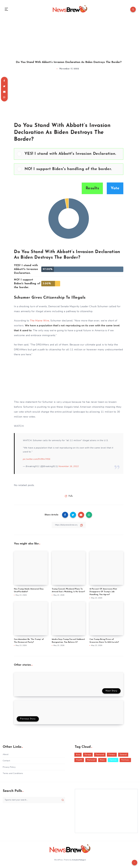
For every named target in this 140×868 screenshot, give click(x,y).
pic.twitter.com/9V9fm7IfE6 (38, 460)
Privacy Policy (9, 768)
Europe (88, 756)
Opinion (113, 761)
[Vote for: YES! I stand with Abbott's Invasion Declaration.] (69, 155)
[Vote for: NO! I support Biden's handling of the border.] (69, 171)
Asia (78, 756)
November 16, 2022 (69, 468)
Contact (6, 762)
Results (92, 190)
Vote (115, 190)
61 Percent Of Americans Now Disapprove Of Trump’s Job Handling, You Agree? (103, 593)
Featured (100, 756)
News (102, 761)
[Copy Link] (69, 526)
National (91, 761)
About (6, 756)
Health (79, 761)
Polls (71, 498)
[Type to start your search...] (34, 801)
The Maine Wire (40, 322)
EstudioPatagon (79, 861)
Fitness (112, 756)
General (123, 756)
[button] (72, 155)
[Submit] (63, 801)
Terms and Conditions (13, 775)
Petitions (125, 761)
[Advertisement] (70, 38)
